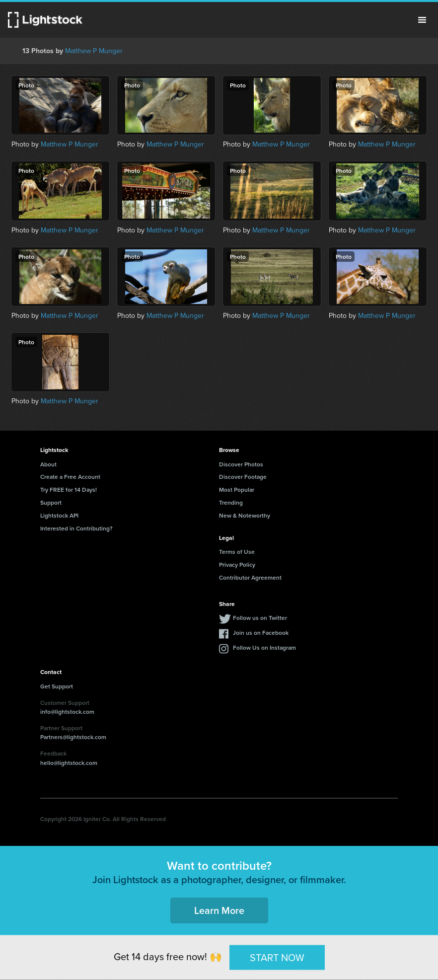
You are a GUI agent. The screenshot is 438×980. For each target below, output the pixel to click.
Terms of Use (237, 552)
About (48, 464)
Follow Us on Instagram (264, 647)
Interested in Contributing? (76, 528)
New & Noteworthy (245, 515)
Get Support (57, 686)
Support (51, 502)
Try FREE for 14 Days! (69, 490)
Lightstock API (59, 515)
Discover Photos (241, 464)
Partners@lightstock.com (73, 737)
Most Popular (237, 490)
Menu (422, 20)
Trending (231, 502)
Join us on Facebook (261, 633)
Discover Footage (243, 477)
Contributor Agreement (250, 577)
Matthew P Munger (94, 51)
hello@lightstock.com (69, 763)
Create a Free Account (70, 477)
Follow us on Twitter (260, 618)
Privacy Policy (237, 565)
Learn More (219, 910)
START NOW (277, 957)
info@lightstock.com (67, 712)
